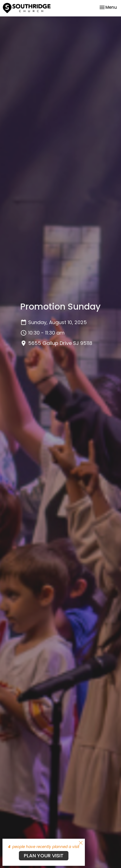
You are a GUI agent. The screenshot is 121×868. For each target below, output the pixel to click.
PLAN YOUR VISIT (44, 856)
